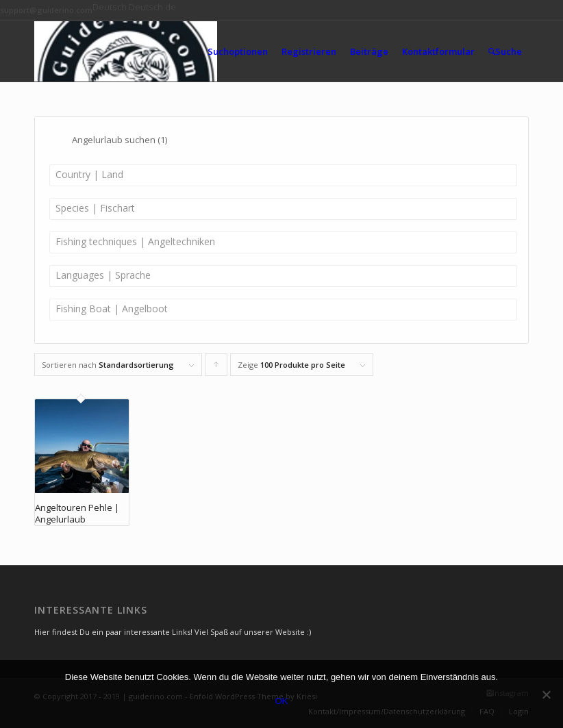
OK (282, 701)
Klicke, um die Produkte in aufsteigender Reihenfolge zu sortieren (216, 368)
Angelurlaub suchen (120, 140)
